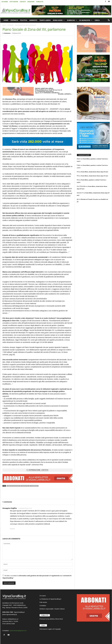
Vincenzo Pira (25, 486)
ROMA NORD (59, 20)
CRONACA (14, 20)
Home (4, 25)
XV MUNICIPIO (86, 20)
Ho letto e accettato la (37, 577)
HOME (6, 20)
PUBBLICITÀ (40, 2)
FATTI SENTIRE (14, 2)
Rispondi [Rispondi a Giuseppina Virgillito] (12, 529)
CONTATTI (23, 2)
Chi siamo (43, 596)
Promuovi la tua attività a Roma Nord (51, 619)
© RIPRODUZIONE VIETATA (37, 470)
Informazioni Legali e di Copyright (50, 629)
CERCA (97, 20)
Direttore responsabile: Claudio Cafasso (52, 609)
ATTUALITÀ (10, 25)
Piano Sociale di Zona (13, 486)
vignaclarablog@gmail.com (18, 631)
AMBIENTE (33, 20)
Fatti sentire (43, 602)
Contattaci (43, 606)
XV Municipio (34, 486)
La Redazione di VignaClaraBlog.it (50, 599)
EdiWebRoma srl (13, 619)
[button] (109, 20)
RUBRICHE (72, 20)
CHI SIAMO (5, 2)
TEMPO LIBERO (45, 20)
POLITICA (24, 20)
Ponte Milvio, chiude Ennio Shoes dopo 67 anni (94, 172)
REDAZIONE (31, 2)
